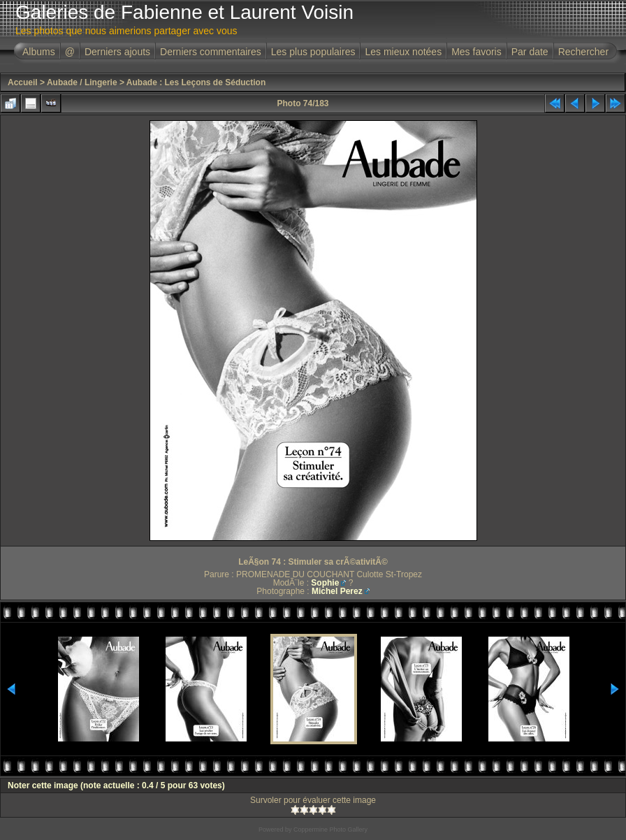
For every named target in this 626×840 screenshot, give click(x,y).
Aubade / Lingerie (82, 82)
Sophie (325, 583)
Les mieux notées (403, 52)
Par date (530, 52)
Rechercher (583, 52)
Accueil (23, 82)
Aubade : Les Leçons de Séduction (196, 82)
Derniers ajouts (117, 52)
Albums (39, 52)
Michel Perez (337, 591)
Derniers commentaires (211, 52)
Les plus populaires (313, 52)
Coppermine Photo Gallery (330, 830)
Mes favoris (476, 52)
